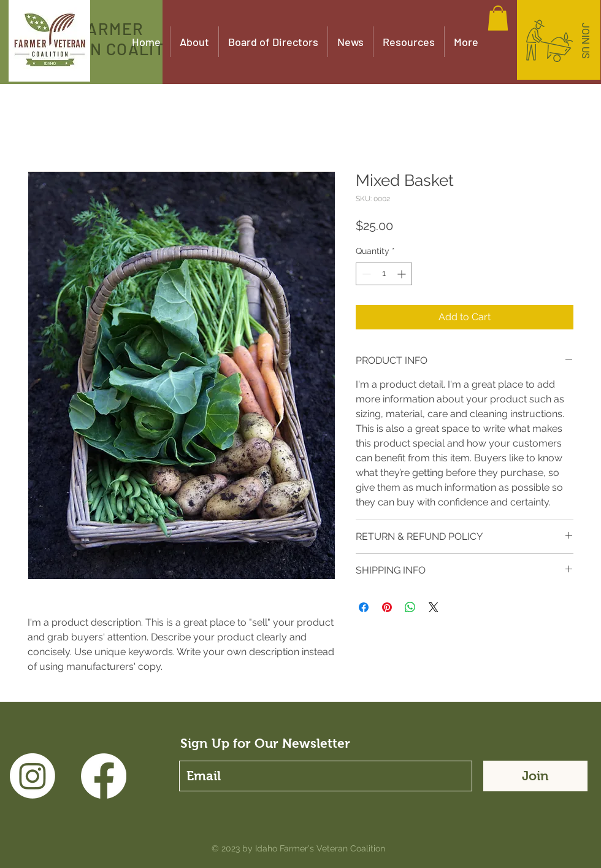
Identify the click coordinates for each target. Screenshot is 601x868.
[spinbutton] (384, 274)
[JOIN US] (585, 41)
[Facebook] (104, 776)
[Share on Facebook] (364, 607)
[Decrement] (365, 274)
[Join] (535, 776)
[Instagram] (33, 776)
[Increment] (403, 274)
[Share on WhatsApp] (410, 607)
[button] (498, 18)
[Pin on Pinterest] (387, 607)
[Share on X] (434, 607)
